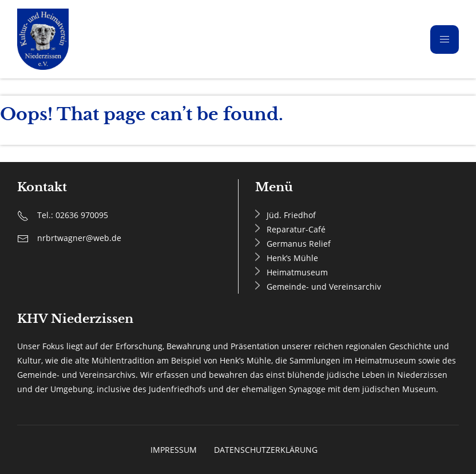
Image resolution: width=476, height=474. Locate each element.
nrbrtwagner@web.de (79, 238)
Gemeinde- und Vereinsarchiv (324, 287)
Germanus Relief (299, 244)
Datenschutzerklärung (266, 450)
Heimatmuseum (297, 272)
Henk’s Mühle (292, 258)
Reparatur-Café (296, 229)
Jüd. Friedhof (291, 215)
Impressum (174, 450)
